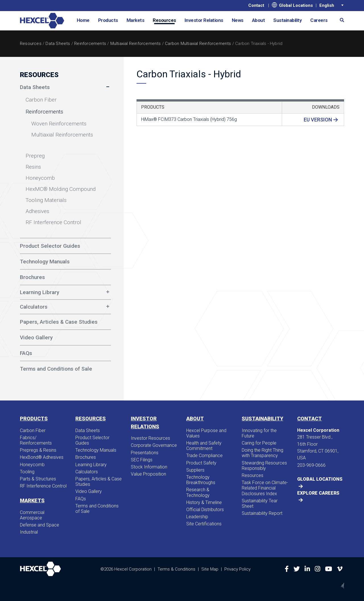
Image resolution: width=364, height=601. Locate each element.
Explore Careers (318, 493)
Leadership (197, 517)
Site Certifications (204, 524)
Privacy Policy (237, 569)
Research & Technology (198, 492)
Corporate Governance (154, 445)
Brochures (86, 457)
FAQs (81, 499)
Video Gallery (89, 491)
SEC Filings (142, 460)
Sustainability (288, 20)
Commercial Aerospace (32, 515)
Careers (319, 20)
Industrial (29, 532)
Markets (136, 20)
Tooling (27, 472)
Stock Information (149, 467)
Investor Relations (204, 20)
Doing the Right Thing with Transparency (262, 453)
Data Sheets (58, 44)
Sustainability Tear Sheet (260, 503)
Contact (256, 5)
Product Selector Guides (92, 440)
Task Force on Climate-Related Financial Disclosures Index (265, 488)
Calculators (34, 307)
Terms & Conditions (176, 569)
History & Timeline (204, 502)
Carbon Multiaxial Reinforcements (198, 44)
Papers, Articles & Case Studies (99, 482)
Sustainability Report (262, 513)
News (238, 20)
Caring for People (259, 443)
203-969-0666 (311, 465)
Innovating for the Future (259, 433)
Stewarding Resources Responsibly (264, 466)
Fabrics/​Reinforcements (36, 440)
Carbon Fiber (33, 430)
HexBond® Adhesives (42, 457)
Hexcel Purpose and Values (206, 433)
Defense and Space (40, 525)
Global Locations (292, 5)
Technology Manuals (96, 450)
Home (83, 20)
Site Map (210, 569)
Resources (164, 20)
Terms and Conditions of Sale (97, 509)
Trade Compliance (204, 456)
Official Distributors (205, 510)
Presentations (145, 453)
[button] (340, 20)
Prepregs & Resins (38, 450)
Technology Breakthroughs (201, 480)
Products (108, 20)
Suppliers (195, 470)
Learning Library (40, 292)
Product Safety (201, 463)
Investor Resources (150, 438)
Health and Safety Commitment (204, 446)
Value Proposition (148, 474)
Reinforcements (90, 44)
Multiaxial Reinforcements (136, 44)
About (258, 20)
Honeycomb (32, 465)
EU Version (318, 120)
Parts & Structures (38, 479)
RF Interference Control (43, 486)
